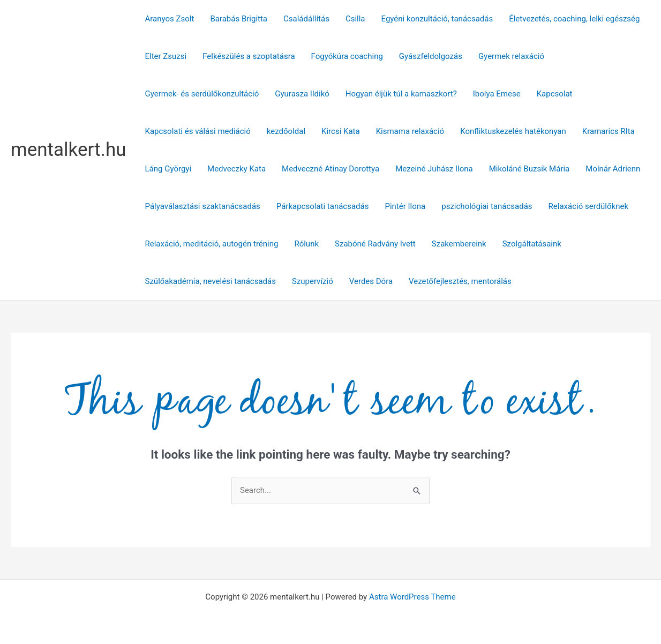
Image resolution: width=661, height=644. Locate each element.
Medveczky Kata (236, 169)
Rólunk (306, 244)
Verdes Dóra (371, 281)
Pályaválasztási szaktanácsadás (203, 206)
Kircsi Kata (341, 131)
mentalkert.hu (69, 150)
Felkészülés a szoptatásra (249, 56)
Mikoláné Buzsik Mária (529, 169)
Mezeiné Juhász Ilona (434, 169)
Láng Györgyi (168, 169)
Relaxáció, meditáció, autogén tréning (212, 244)
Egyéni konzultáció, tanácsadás (437, 19)
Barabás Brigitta (239, 19)
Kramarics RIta (609, 131)
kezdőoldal (286, 131)
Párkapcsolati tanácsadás (323, 206)
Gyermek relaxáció (511, 56)
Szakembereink (459, 244)
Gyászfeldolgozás (431, 56)
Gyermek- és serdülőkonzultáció (202, 94)
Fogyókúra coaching (347, 56)
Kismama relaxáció (410, 131)
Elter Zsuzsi (166, 56)
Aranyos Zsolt (170, 19)
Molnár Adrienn (613, 169)
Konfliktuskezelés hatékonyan (513, 131)
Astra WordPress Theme (412, 597)
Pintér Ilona (405, 206)
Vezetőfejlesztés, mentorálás (460, 281)
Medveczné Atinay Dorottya (330, 169)
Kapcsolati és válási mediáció (198, 131)
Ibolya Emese (497, 94)
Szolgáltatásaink (532, 244)
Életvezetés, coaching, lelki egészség (574, 19)
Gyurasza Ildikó (302, 94)
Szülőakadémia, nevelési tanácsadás (211, 281)
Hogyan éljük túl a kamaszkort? (401, 94)
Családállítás (306, 19)
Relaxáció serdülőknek (588, 206)
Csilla (355, 19)
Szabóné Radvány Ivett (375, 244)
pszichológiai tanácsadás (487, 206)
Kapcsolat (555, 94)
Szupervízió (313, 281)
